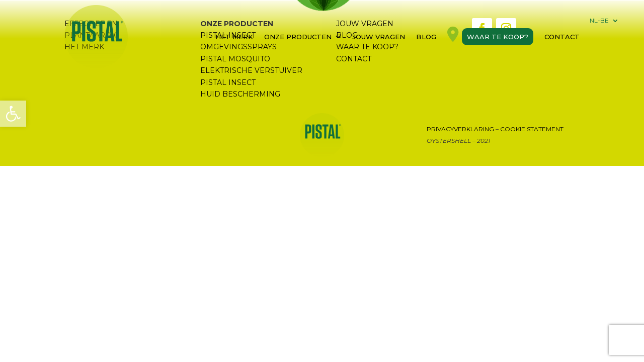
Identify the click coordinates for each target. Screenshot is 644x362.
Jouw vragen (379, 37)
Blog (426, 37)
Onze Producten (298, 37)
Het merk (234, 37)
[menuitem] (604, 23)
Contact (562, 37)
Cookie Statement (532, 129)
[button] (13, 114)
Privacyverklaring (460, 129)
